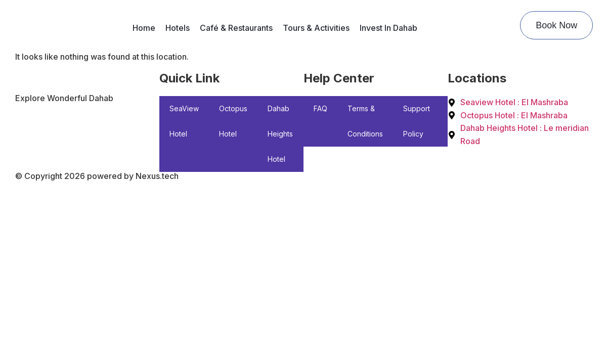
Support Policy (417, 121)
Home (144, 28)
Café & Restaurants (236, 28)
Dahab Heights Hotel (280, 134)
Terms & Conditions (365, 121)
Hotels (178, 28)
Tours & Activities (316, 28)
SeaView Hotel (184, 121)
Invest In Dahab (388, 28)
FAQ (320, 108)
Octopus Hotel (233, 121)
